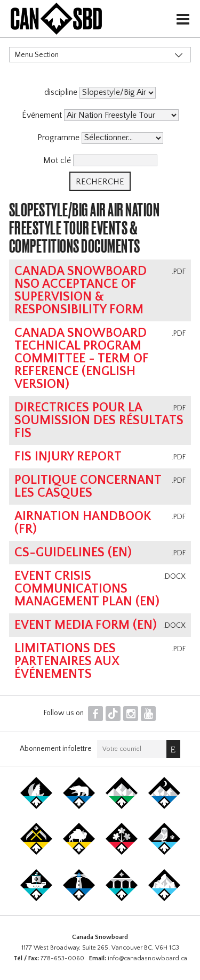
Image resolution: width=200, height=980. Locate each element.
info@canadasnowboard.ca (147, 958)
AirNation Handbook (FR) (83, 523)
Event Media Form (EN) (86, 625)
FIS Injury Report (68, 457)
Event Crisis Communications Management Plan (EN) (87, 589)
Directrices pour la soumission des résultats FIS (99, 420)
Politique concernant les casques (88, 487)
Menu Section (37, 55)
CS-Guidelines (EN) (73, 553)
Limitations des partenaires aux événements (67, 661)
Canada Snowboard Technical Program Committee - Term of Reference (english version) (81, 359)
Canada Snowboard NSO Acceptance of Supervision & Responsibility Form (81, 290)
